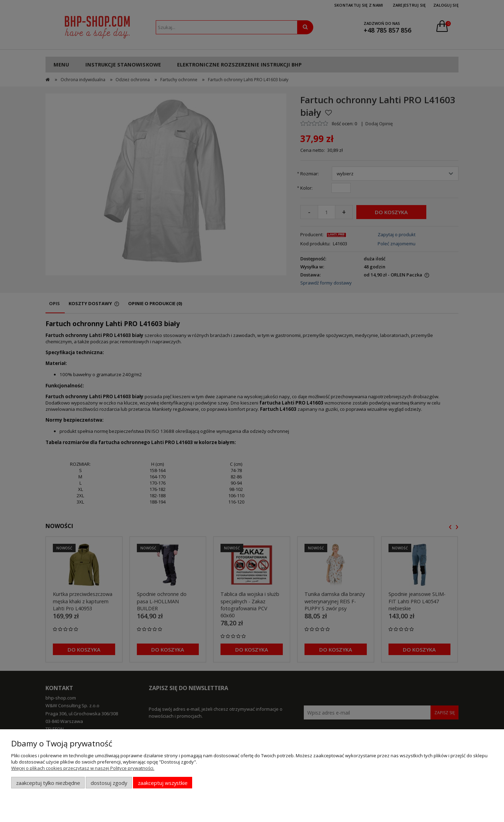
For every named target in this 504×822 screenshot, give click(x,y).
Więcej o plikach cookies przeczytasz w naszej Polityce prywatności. (83, 768)
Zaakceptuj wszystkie (163, 783)
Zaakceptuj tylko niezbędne (48, 783)
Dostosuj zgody (109, 783)
